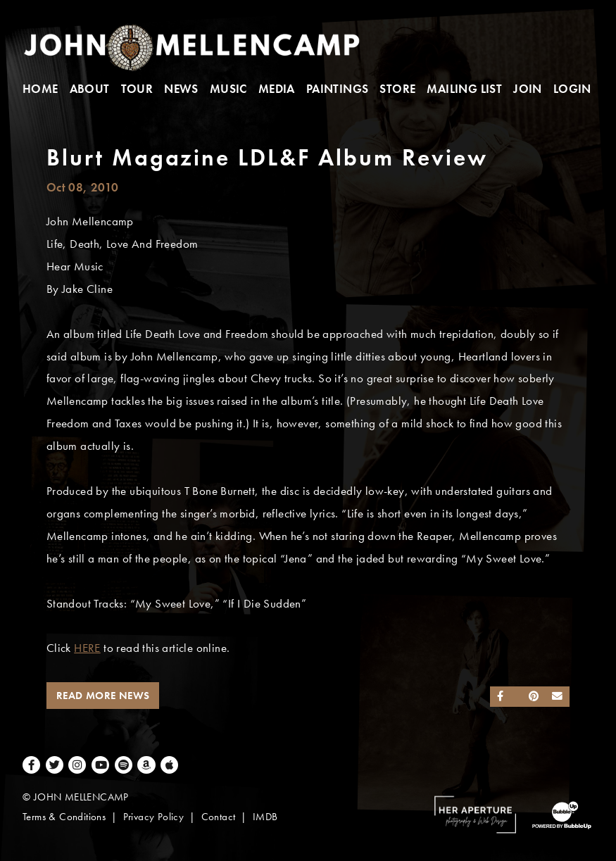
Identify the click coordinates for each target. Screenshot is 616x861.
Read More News (103, 696)
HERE (87, 648)
